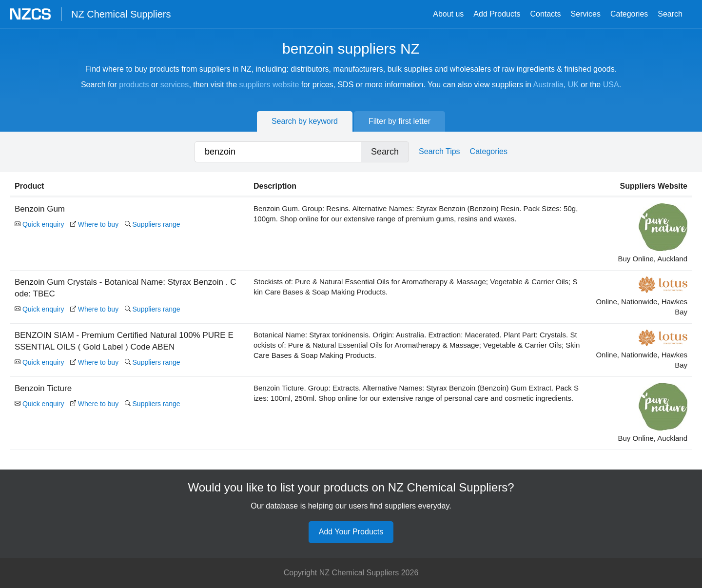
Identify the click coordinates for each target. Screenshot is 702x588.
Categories (629, 14)
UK (573, 85)
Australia (548, 85)
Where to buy (94, 224)
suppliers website (269, 85)
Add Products (497, 14)
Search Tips (439, 151)
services (175, 85)
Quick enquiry (39, 224)
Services (586, 14)
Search (670, 14)
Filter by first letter (400, 121)
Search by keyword (305, 121)
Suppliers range (153, 224)
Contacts (545, 14)
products (134, 85)
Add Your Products (351, 532)
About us (448, 14)
